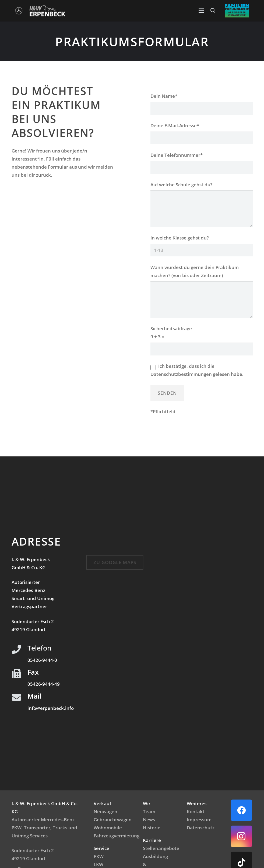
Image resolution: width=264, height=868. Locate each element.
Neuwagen (105, 811)
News (149, 820)
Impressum (199, 820)
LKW (98, 864)
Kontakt (196, 811)
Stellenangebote (161, 848)
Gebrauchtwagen (113, 820)
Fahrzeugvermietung (117, 836)
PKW (99, 856)
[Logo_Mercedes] (19, 11)
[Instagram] (241, 836)
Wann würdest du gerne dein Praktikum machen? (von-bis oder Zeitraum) (202, 275)
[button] (213, 11)
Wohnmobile (108, 828)
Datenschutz (201, 828)
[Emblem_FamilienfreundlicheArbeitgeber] (237, 11)
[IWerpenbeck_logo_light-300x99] (47, 11)
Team (149, 811)
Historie (152, 828)
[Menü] (201, 11)
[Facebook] (241, 810)
